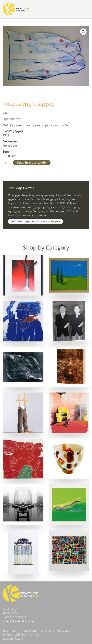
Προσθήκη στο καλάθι (32, 163)
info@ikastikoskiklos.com (21, 621)
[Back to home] (16, 9)
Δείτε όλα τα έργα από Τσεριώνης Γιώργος (36, 221)
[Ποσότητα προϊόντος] (7, 163)
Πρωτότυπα (12, 119)
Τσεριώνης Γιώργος (28, 104)
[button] (88, 9)
